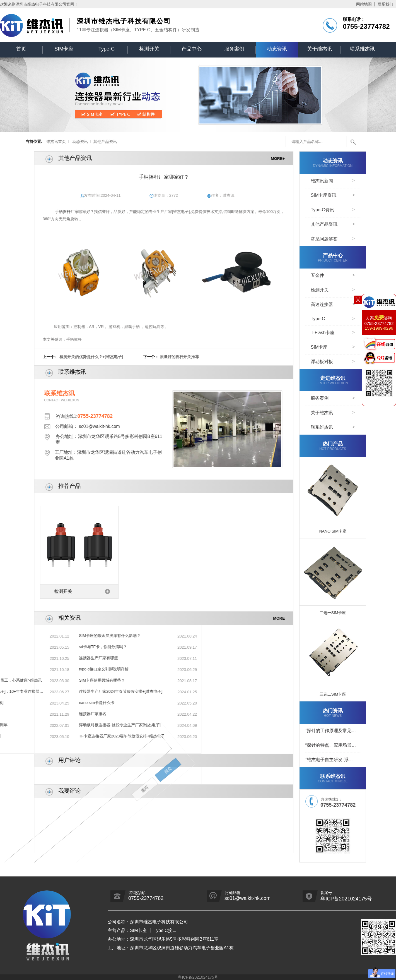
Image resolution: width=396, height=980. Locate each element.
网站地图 (364, 4)
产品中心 (192, 49)
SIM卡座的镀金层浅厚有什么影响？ (40, 636)
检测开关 (149, 49)
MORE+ (294, 158)
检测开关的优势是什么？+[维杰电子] (107, 357)
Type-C (107, 49)
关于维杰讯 (320, 49)
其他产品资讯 (81, 142)
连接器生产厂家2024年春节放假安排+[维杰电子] (51, 691)
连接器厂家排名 (23, 714)
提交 (31, 724)
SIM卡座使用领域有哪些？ (32, 680)
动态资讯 (277, 49)
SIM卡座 (64, 49)
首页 (21, 49)
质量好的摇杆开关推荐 (195, 357)
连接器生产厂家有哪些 (29, 658)
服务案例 (234, 49)
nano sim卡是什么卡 (27, 703)
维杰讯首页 (32, 142)
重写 (26, 754)
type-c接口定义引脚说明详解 (34, 669)
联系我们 (385, 4)
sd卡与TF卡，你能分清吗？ (33, 647)
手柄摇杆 (79, 212)
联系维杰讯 (362, 49)
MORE (295, 618)
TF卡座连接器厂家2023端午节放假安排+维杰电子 (52, 736)
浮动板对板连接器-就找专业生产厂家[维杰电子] (50, 725)
